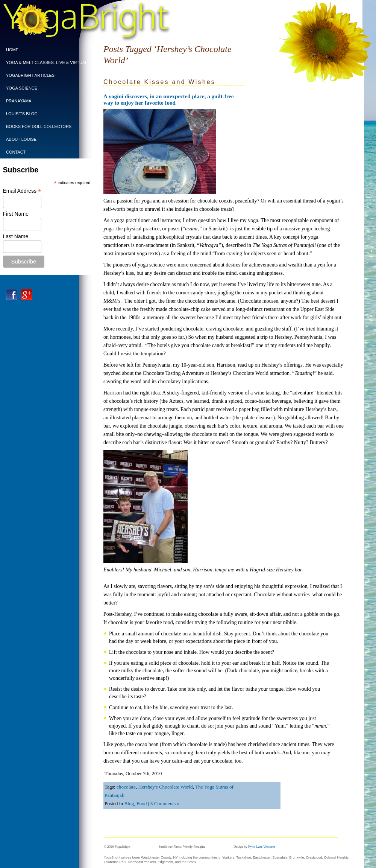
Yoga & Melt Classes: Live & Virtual (45, 62)
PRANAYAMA (19, 101)
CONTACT (16, 152)
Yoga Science (22, 88)
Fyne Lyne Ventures (262, 847)
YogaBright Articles (30, 75)
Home (12, 50)
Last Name (16, 236)
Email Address (22, 191)
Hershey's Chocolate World (166, 787)
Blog (129, 803)
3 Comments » (165, 803)
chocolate (126, 787)
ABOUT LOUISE (21, 139)
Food (142, 803)
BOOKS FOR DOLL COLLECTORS (39, 126)
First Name (16, 214)
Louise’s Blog (22, 114)
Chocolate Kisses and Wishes (159, 82)
